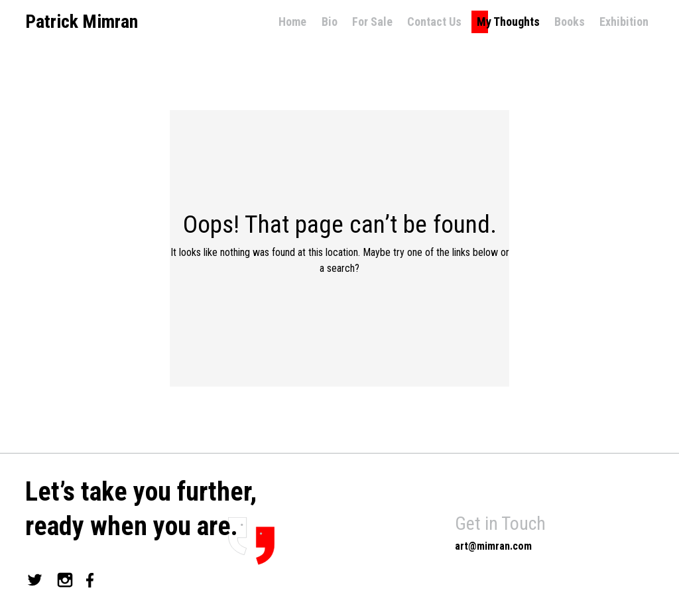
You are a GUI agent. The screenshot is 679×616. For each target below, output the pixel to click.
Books (570, 22)
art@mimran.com (493, 546)
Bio (330, 22)
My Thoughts (508, 22)
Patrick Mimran (82, 22)
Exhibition (624, 22)
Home (292, 22)
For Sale (372, 22)
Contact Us (434, 22)
